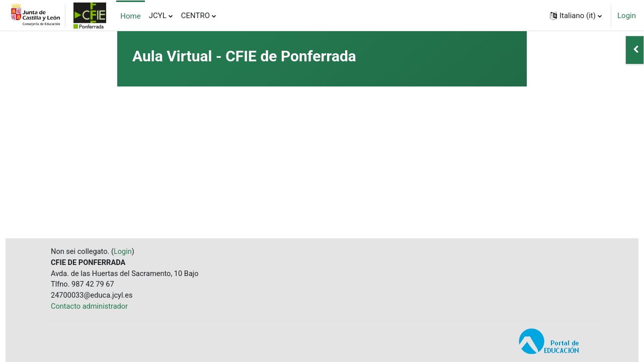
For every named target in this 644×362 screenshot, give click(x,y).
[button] (576, 16)
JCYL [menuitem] (158, 16)
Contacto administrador (91, 307)
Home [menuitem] (130, 16)
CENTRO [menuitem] (195, 16)
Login (627, 16)
